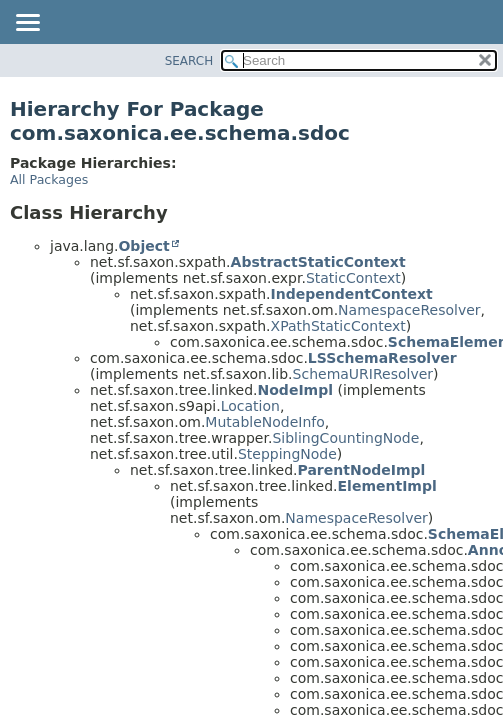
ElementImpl (387, 486)
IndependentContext (352, 294)
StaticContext (353, 278)
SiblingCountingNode (345, 438)
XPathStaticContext (338, 326)
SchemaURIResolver (363, 374)
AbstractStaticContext (318, 262)
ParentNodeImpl (362, 470)
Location (250, 406)
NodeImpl (295, 390)
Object (143, 246)
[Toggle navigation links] (27, 24)
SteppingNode (287, 454)
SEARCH (189, 61)
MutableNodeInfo (264, 422)
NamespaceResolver (409, 310)
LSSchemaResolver (382, 358)
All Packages (49, 179)
